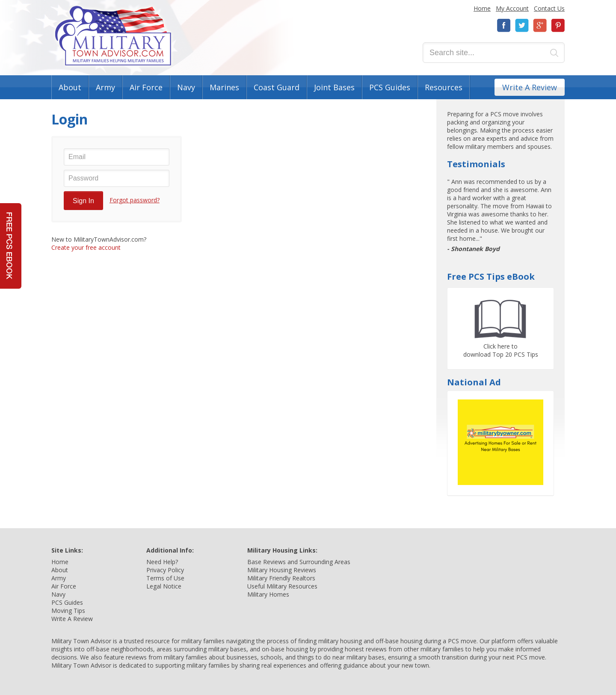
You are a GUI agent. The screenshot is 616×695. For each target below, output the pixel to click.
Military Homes (268, 594)
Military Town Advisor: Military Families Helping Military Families (113, 36)
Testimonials (476, 164)
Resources (444, 87)
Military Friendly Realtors (281, 578)
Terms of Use (165, 578)
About (70, 87)
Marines (224, 87)
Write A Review (530, 87)
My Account (512, 8)
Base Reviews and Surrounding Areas (299, 562)
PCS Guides (390, 87)
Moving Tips (68, 611)
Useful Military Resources (282, 586)
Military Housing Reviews (282, 570)
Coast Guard (277, 87)
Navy (186, 87)
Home (482, 8)
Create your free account (86, 247)
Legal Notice (164, 586)
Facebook (504, 25)
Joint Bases (334, 87)
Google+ (540, 25)
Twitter (522, 25)
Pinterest (558, 25)
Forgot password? (135, 200)
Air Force (146, 87)
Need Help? (162, 562)
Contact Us (549, 8)
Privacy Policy (165, 570)
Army (105, 87)
